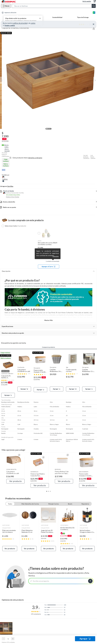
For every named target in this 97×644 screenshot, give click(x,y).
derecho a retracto (35, 158)
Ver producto (15, 481)
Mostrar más (49, 320)
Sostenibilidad (57, 17)
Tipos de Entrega (83, 17)
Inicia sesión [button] (87, 1)
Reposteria (85, 504)
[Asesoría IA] (94, 13)
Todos (10, 504)
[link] (10, 529)
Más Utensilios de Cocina (30, 504)
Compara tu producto (48, 347)
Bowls (70, 504)
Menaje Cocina (53, 504)
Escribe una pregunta (40, 581)
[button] (54, 6)
